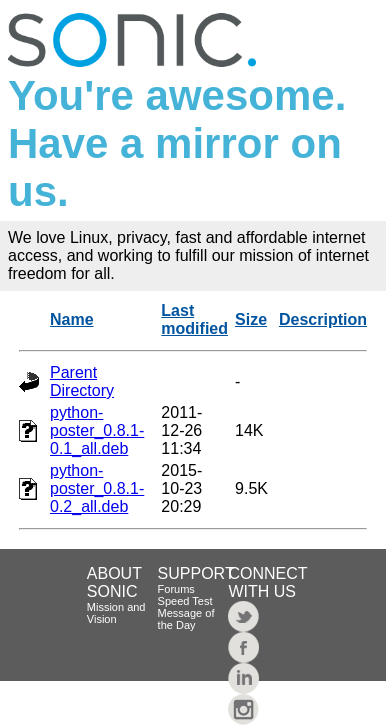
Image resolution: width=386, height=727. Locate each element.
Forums (176, 589)
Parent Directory (82, 381)
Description (323, 319)
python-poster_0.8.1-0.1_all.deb (97, 430)
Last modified (194, 319)
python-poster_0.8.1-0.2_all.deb (97, 488)
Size (251, 319)
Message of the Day (186, 619)
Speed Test (185, 601)
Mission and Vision (116, 613)
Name (72, 319)
